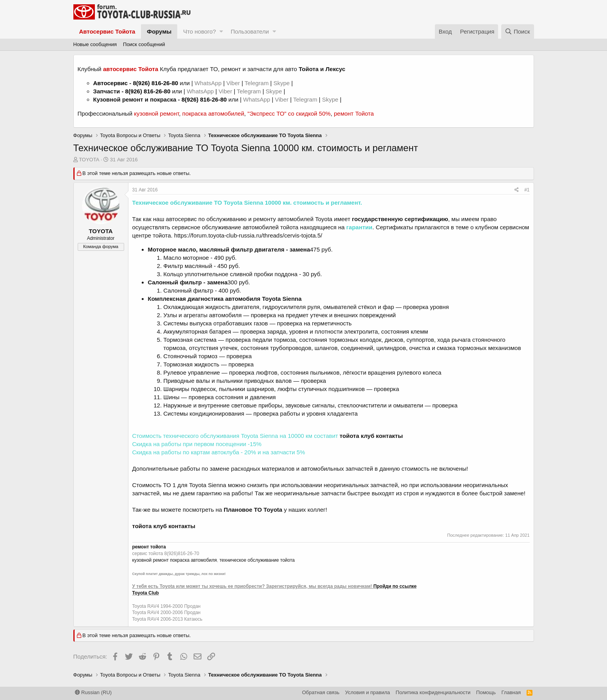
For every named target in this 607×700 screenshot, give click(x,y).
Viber (233, 83)
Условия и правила (368, 692)
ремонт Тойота (354, 113)
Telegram (257, 83)
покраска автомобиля (193, 560)
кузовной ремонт (156, 113)
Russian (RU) (93, 692)
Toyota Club (146, 593)
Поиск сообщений (144, 44)
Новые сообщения (95, 44)
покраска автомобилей (213, 113)
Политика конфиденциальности (433, 692)
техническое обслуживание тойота (257, 560)
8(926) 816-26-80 (155, 83)
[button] (221, 31)
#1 (527, 190)
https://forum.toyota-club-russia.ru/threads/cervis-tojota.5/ (248, 235)
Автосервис (111, 83)
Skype (282, 83)
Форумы (159, 31)
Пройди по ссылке (395, 586)
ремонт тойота (149, 547)
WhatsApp (209, 83)
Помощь (486, 692)
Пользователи (250, 31)
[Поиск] (518, 31)
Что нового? (199, 31)
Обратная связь (321, 692)
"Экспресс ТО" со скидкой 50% (289, 113)
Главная (511, 692)
